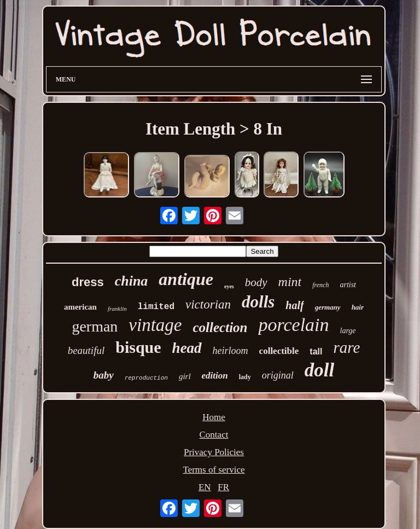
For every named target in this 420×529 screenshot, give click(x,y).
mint (290, 282)
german (95, 326)
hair (358, 307)
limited (156, 307)
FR (223, 487)
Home (214, 417)
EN (205, 487)
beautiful (86, 350)
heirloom (231, 351)
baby (104, 375)
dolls (258, 302)
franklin (117, 309)
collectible (279, 351)
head (187, 348)
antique (186, 279)
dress (88, 282)
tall (316, 351)
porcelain (293, 325)
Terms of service (214, 470)
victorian (208, 304)
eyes (229, 286)
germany (328, 307)
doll (319, 370)
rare (346, 347)
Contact (214, 435)
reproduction (146, 378)
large (348, 331)
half (294, 305)
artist (348, 285)
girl (185, 376)
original (278, 375)
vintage (155, 325)
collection (220, 327)
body (256, 282)
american (80, 307)
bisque (138, 347)
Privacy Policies (214, 452)
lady (245, 377)
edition (215, 376)
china (132, 281)
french (320, 285)
